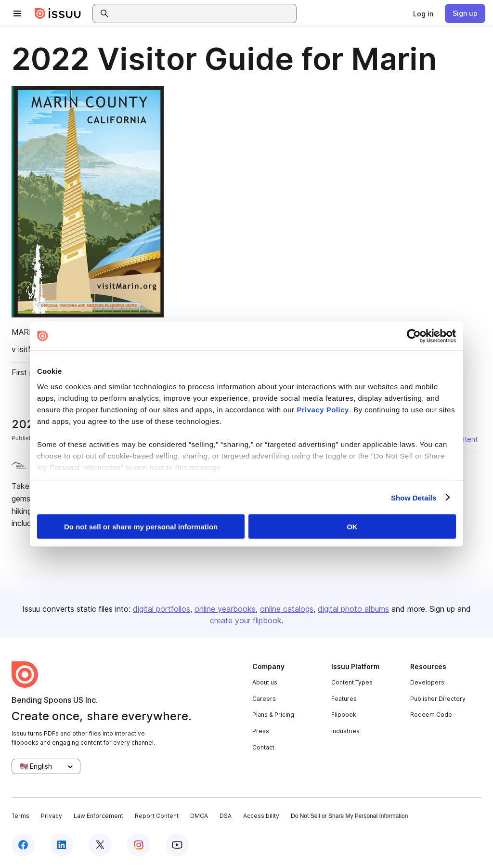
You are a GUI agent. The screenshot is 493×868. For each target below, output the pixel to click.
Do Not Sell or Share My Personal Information (349, 816)
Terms (20, 816)
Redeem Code (431, 715)
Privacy (52, 816)
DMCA (199, 816)
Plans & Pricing (273, 715)
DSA (226, 816)
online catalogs (287, 609)
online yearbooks (225, 609)
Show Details (414, 497)
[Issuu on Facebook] (23, 845)
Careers (264, 699)
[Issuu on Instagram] (139, 845)
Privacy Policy (323, 409)
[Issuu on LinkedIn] (62, 845)
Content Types (352, 682)
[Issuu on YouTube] (177, 845)
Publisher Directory (438, 699)
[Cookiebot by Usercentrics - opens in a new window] (414, 336)
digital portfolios (162, 609)
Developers (427, 682)
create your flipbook (246, 620)
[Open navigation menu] (17, 13)
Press (261, 731)
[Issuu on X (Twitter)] (100, 845)
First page (29, 372)
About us (265, 682)
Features (344, 699)
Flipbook (344, 715)
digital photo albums (353, 609)
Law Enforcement (98, 816)
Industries (345, 731)
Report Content (157, 816)
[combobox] (203, 13)
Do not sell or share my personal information (141, 527)
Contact (263, 747)
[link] (423, 13)
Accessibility (261, 816)
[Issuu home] (58, 13)
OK (352, 527)
